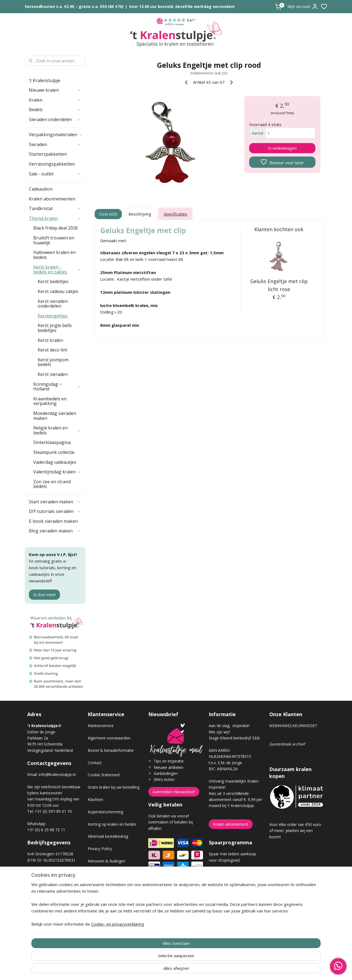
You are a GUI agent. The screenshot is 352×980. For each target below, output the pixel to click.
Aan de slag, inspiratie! (229, 726)
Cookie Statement (104, 775)
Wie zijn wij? (219, 732)
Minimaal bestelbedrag (108, 836)
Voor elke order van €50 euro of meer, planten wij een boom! (295, 831)
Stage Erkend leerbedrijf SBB (234, 738)
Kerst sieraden (53, 374)
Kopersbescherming (105, 812)
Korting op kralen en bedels (112, 824)
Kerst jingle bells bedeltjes (55, 328)
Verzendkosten (101, 873)
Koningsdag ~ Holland (57, 387)
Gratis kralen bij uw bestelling (114, 787)
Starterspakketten (48, 154)
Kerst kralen (50, 340)
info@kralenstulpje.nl (57, 774)
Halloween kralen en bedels (54, 255)
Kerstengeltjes (53, 316)
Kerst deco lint (52, 350)
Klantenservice (101, 726)
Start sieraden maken (55, 502)
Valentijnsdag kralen (57, 472)
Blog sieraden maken (55, 531)
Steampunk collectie (54, 452)
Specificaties (175, 214)
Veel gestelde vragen (106, 885)
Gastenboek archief (287, 744)
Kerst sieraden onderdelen (53, 304)
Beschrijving (140, 214)
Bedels (55, 110)
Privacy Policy (100, 849)
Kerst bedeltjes (53, 281)
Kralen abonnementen (52, 199)
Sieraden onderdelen (55, 119)
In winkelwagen (282, 148)
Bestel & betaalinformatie (111, 750)
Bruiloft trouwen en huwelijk (54, 240)
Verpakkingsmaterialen (56, 135)
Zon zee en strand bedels (52, 484)
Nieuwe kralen (55, 90)
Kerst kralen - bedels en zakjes (57, 269)
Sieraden (55, 144)
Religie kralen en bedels (57, 430)
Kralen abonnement (231, 824)
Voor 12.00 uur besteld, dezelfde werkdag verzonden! (182, 6)
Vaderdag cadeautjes (55, 462)
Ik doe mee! (44, 594)
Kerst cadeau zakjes (58, 291)
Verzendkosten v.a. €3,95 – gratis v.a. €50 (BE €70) (74, 6)
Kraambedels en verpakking (50, 401)
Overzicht (108, 214)
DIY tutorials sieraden (55, 511)
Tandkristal (55, 208)
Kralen (55, 100)
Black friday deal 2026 (56, 228)
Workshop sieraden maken (112, 898)
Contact (95, 763)
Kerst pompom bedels (53, 362)
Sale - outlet (55, 174)
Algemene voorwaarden (109, 738)
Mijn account (303, 7)
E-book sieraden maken (53, 521)
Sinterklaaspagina (52, 442)
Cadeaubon (41, 189)
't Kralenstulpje (45, 80)
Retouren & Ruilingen (107, 861)
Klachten (95, 799)
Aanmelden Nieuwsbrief (174, 792)
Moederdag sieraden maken (55, 416)
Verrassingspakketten (52, 164)
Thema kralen (55, 218)
